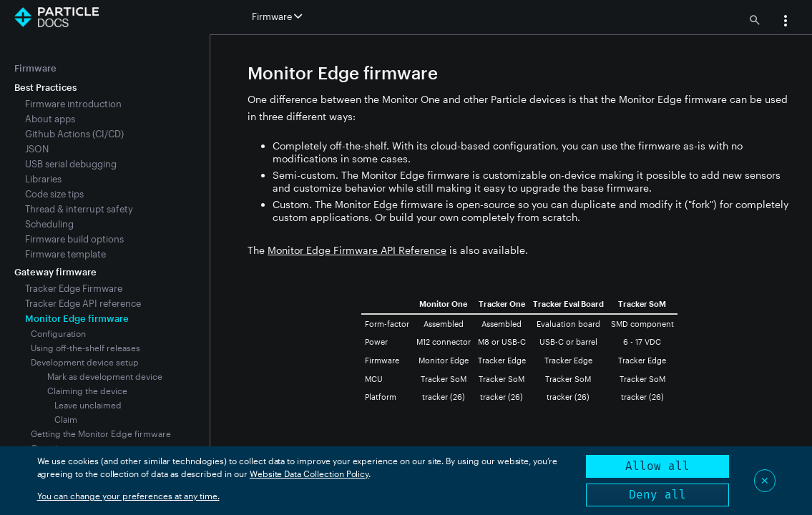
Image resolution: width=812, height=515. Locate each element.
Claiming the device (87, 391)
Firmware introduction (73, 104)
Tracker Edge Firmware (74, 288)
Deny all (657, 495)
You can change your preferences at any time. (128, 496)
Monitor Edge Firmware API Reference (357, 250)
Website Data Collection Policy (309, 474)
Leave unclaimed (88, 405)
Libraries (43, 179)
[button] (786, 22)
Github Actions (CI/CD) (74, 134)
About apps (50, 119)
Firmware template (65, 254)
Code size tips (54, 194)
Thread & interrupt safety (79, 209)
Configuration (58, 333)
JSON (37, 149)
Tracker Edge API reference (83, 303)
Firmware (35, 68)
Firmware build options (74, 239)
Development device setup (85, 362)
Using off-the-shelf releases (85, 348)
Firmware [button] (277, 16)
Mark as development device (105, 376)
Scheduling (49, 224)
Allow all (657, 466)
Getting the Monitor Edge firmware (101, 433)
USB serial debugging (71, 164)
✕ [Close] (765, 480)
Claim (66, 419)
